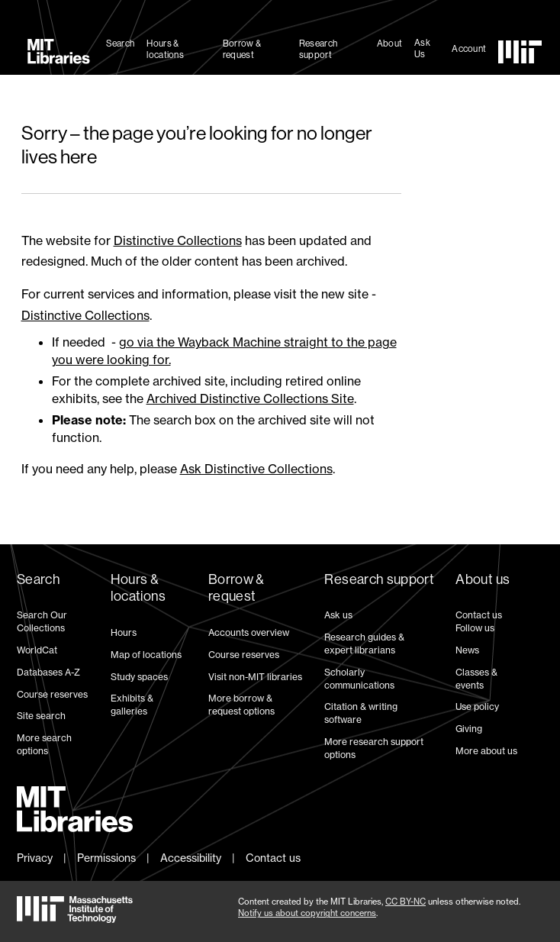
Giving (469, 729)
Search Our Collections (42, 621)
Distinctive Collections (178, 240)
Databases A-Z (48, 672)
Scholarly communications (359, 679)
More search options (44, 744)
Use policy (477, 706)
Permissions (106, 858)
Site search (41, 716)
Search (121, 44)
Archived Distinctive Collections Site (250, 398)
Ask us (338, 615)
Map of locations (146, 655)
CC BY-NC (406, 902)
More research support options (374, 748)
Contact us (479, 615)
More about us (486, 751)
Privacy (35, 858)
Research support (318, 49)
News (467, 650)
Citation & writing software (361, 713)
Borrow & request (242, 49)
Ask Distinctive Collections (256, 469)
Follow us (475, 628)
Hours (124, 632)
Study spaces (139, 677)
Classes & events (476, 679)
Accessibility (191, 858)
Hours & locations (165, 49)
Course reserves (52, 694)
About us (483, 579)
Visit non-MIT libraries (255, 677)
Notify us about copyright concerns (307, 913)
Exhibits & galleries (132, 705)
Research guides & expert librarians (364, 644)
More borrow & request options (241, 705)
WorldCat (37, 650)
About (390, 44)
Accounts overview (249, 632)
